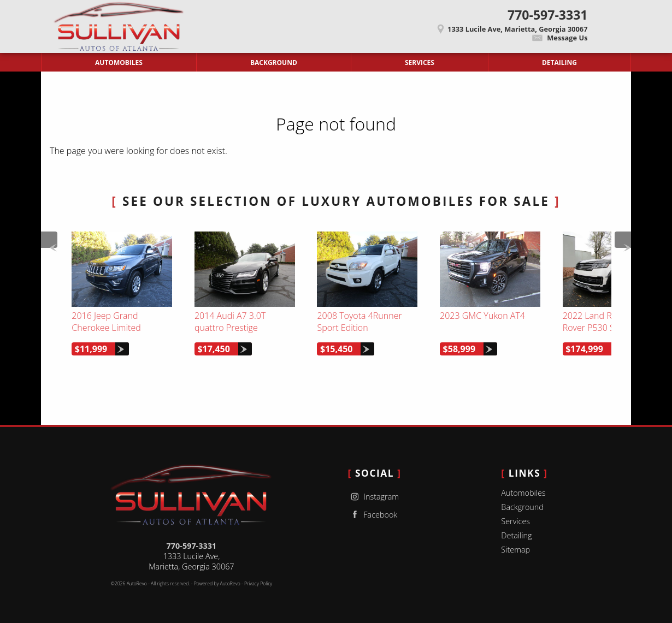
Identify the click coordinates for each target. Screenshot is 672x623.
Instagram (373, 497)
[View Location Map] (393, 25)
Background (522, 507)
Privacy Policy (258, 584)
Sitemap (515, 550)
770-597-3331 (192, 546)
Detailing (516, 535)
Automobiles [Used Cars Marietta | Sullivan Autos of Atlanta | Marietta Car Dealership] (119, 63)
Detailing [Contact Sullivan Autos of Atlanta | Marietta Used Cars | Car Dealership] (559, 63)
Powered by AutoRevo (217, 584)
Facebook (373, 515)
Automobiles (523, 493)
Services (515, 521)
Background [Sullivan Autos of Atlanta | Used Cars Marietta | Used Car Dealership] (274, 63)
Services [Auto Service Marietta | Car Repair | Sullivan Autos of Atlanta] (420, 63)
